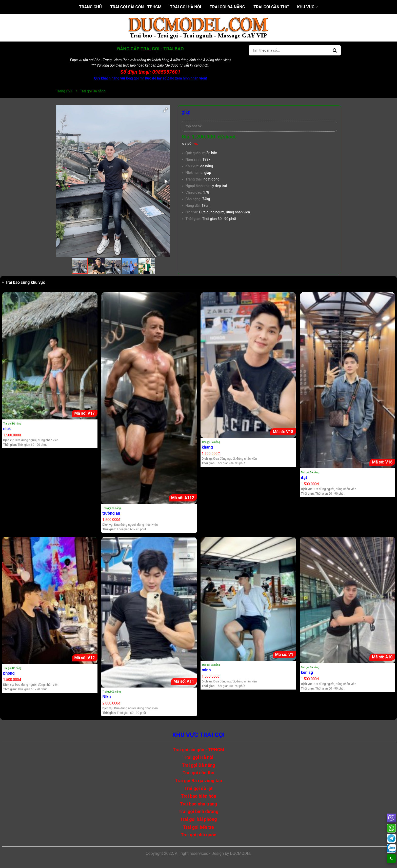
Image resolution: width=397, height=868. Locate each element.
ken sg (307, 672)
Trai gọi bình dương (199, 811)
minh (206, 670)
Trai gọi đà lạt (198, 788)
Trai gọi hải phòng (198, 819)
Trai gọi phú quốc (198, 835)
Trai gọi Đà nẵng (227, 7)
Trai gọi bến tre (198, 827)
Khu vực (307, 7)
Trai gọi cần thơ (271, 7)
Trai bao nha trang (199, 804)
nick (7, 429)
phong (9, 673)
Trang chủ (90, 7)
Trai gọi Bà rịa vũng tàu (198, 781)
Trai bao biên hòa (198, 796)
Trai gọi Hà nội (185, 7)
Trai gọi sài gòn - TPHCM (136, 7)
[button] (166, 110)
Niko (107, 697)
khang (207, 447)
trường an (111, 513)
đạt (304, 478)
